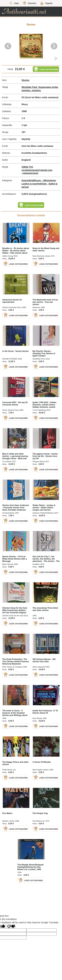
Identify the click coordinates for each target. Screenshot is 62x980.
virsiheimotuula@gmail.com (37, 170)
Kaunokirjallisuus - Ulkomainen (39, 180)
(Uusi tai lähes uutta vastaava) (42, 97)
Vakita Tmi (27, 167)
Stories (25, 80)
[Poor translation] (11, 926)
